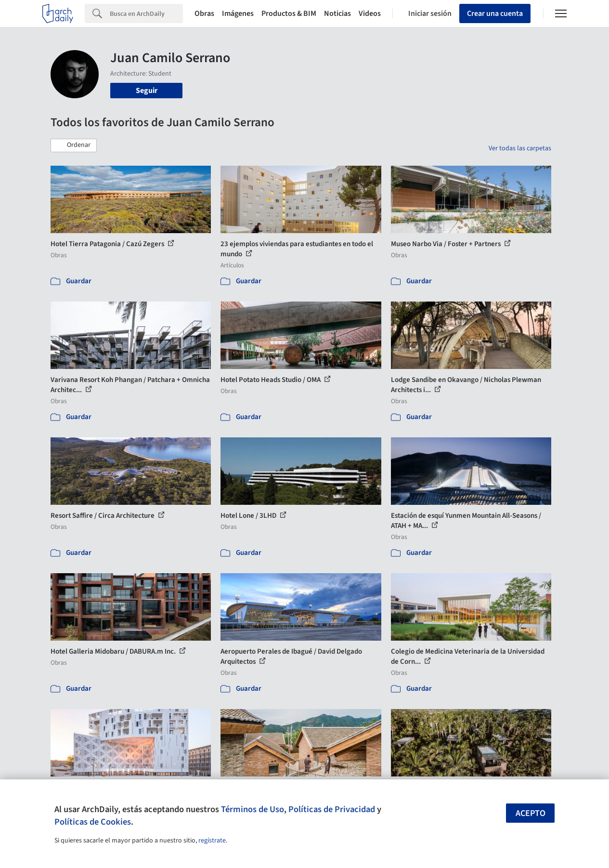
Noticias (337, 13)
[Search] (146, 13)
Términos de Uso (253, 809)
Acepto (531, 813)
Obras (204, 13)
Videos (370, 13)
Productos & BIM (289, 13)
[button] (74, 145)
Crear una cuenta (495, 13)
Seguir (147, 91)
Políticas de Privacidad (332, 809)
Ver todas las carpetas (520, 148)
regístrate (212, 841)
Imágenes (238, 13)
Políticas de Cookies (93, 822)
